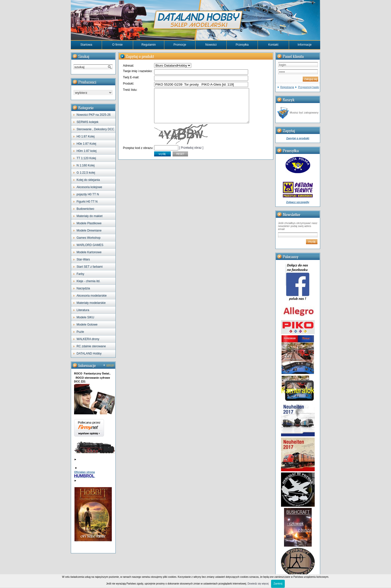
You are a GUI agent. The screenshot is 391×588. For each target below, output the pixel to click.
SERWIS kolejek (88, 122)
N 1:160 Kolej (86, 165)
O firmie (117, 45)
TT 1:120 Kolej (86, 158)
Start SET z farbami (90, 267)
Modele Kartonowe (89, 252)
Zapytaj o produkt (298, 138)
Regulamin (148, 45)
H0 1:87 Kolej (86, 136)
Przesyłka (242, 45)
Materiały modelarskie (91, 303)
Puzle (80, 332)
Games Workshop (89, 238)
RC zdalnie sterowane (91, 346)
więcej (110, 365)
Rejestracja (287, 87)
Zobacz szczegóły (298, 202)
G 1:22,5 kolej (86, 173)
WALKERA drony (88, 339)
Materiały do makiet (90, 216)
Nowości (211, 45)
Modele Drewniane (89, 231)
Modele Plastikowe (89, 223)
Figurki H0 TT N (87, 202)
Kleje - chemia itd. (88, 281)
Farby (80, 274)
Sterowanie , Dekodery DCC (95, 129)
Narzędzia (83, 288)
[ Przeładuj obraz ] (191, 154)
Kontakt (273, 45)
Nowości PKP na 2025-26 (94, 115)
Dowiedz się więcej (258, 584)
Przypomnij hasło (308, 87)
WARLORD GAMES (90, 245)
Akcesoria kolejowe (89, 187)
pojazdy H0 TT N (88, 194)
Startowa (86, 45)
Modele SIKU (85, 317)
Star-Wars (83, 259)
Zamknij (278, 584)
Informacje (304, 45)
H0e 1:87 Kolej (86, 144)
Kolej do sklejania (88, 180)
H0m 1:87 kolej (87, 151)
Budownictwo (85, 209)
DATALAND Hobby (89, 353)
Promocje (180, 45)
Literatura (83, 310)
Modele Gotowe (87, 325)
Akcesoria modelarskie (92, 296)
